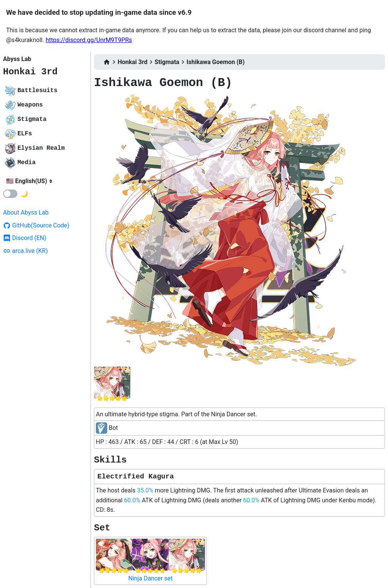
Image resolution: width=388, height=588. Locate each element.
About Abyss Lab (26, 212)
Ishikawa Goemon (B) (215, 62)
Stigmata (167, 62)
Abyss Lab (17, 59)
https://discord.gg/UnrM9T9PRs (89, 40)
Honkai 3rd (30, 72)
